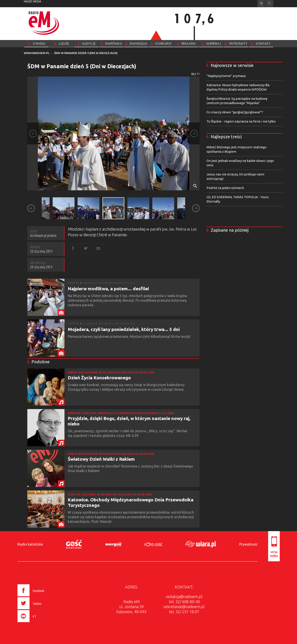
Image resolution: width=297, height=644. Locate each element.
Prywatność (248, 544)
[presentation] (40, 623)
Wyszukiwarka (269, 4)
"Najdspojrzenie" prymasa (226, 76)
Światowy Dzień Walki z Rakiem (101, 459)
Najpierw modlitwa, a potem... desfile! (108, 289)
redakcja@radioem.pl (184, 597)
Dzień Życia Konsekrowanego (99, 378)
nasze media (32, 1)
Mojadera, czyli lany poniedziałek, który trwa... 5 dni (124, 329)
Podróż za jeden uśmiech (225, 188)
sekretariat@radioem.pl (184, 607)
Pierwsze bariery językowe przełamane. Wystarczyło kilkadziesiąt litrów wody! (130, 336)
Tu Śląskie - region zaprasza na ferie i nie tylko (241, 121)
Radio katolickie (30, 544)
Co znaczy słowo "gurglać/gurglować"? (235, 112)
